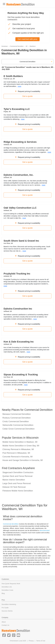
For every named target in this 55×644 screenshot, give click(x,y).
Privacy (31, 641)
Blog (3, 593)
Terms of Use (41, 641)
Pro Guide (5, 608)
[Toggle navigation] (4, 4)
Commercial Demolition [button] (28, 62)
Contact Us (5, 625)
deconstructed (45, 530)
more (20, 86)
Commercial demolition (11, 524)
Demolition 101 (7, 587)
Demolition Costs (7, 590)
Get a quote (27, 96)
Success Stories (7, 611)
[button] (4, 635)
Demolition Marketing (9, 604)
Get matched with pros (27, 39)
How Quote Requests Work (11, 584)
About (4, 622)
